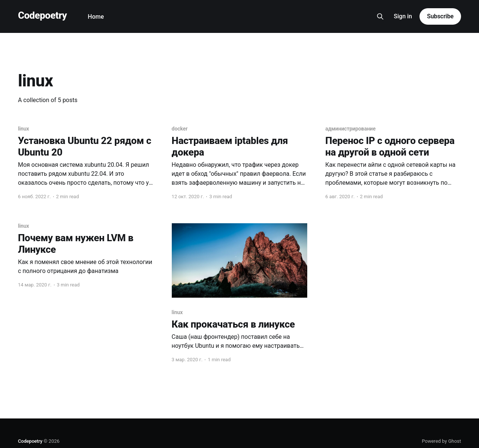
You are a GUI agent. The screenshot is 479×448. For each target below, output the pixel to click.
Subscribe (440, 16)
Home (96, 17)
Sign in (403, 16)
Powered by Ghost (441, 441)
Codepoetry (42, 16)
